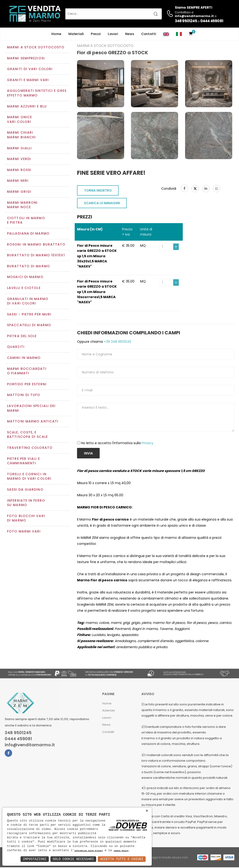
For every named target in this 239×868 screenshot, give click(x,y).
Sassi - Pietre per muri (29, 315)
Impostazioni (35, 859)
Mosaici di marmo (25, 278)
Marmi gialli (19, 149)
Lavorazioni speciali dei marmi (31, 409)
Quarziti (16, 347)
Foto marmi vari (24, 532)
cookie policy (121, 851)
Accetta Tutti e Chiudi (122, 859)
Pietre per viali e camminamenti (23, 461)
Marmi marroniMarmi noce (22, 205)
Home (56, 34)
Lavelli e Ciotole (24, 288)
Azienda (109, 711)
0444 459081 (212, 21)
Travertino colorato (30, 448)
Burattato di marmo (28, 267)
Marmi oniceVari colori (19, 120)
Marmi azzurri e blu (27, 107)
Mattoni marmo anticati (33, 422)
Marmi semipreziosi (26, 59)
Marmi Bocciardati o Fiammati (27, 371)
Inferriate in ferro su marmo (26, 503)
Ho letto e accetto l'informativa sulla (117, 443)
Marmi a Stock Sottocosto (36, 48)
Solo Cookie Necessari (73, 859)
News (130, 34)
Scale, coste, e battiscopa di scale (27, 435)
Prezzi (96, 34)
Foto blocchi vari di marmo (26, 519)
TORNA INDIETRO (98, 191)
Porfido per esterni (27, 385)
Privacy (148, 443)
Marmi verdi (19, 160)
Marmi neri (18, 181)
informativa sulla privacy (89, 851)
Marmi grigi (19, 192)
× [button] (147, 811)
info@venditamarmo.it (30, 745)
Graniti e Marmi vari (28, 80)
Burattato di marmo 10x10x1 (36, 256)
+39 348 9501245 (117, 342)
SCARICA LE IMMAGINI (102, 204)
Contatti (149, 34)
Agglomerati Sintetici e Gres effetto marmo (37, 94)
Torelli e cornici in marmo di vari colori (29, 477)
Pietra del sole (22, 336)
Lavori (113, 34)
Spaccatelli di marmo (29, 326)
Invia (88, 454)
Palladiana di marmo (28, 234)
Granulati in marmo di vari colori (28, 302)
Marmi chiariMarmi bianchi (21, 136)
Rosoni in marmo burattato (36, 245)
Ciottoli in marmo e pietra (26, 221)
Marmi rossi (19, 170)
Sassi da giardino (25, 490)
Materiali (76, 34)
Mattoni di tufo (24, 396)
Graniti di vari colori (30, 70)
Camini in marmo (24, 358)
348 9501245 (186, 21)
